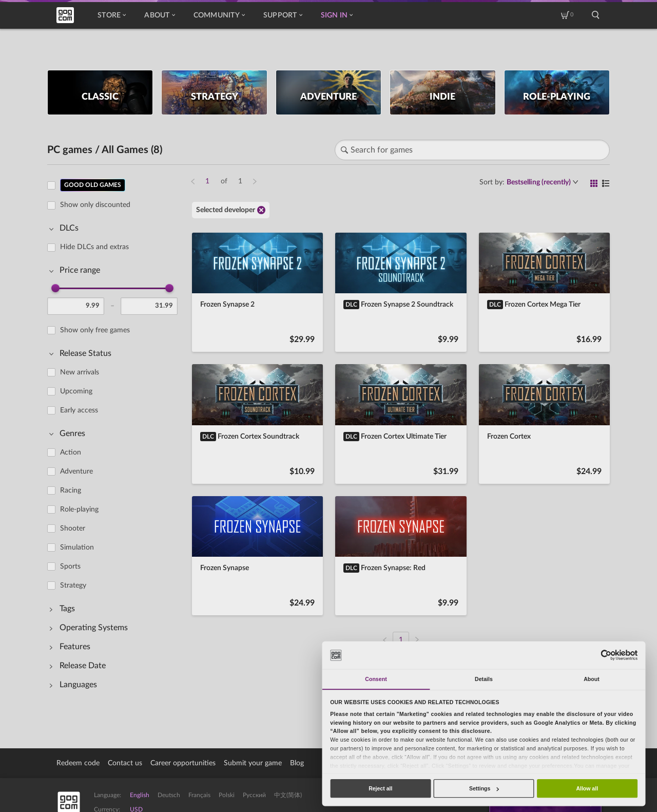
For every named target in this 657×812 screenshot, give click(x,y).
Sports (70, 566)
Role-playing (79, 509)
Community (219, 15)
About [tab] (592, 679)
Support (283, 15)
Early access (79, 410)
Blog (297, 763)
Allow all (587, 788)
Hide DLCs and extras (94, 247)
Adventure (76, 471)
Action (71, 452)
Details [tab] (484, 679)
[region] (115, 439)
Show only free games (95, 330)
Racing (71, 490)
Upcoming (76, 391)
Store (112, 15)
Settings (484, 788)
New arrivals (80, 372)
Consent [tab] (376, 679)
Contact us (125, 763)
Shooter (73, 528)
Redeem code (78, 763)
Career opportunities (183, 763)
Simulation (77, 547)
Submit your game (253, 763)
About (159, 15)
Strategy (73, 586)
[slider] (55, 288)
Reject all (380, 788)
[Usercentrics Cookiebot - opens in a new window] (606, 655)
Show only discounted (95, 205)
